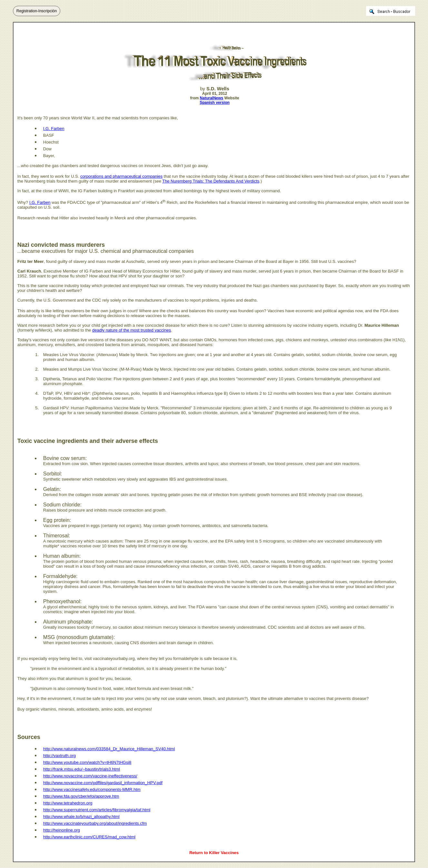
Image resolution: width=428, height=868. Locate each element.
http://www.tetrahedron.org (68, 803)
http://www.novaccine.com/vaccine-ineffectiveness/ (90, 776)
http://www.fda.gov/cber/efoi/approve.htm (81, 796)
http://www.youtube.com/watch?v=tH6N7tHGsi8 (87, 762)
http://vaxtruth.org (60, 756)
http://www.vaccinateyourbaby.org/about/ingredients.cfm (95, 823)
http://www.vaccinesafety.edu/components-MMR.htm (92, 789)
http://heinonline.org (62, 830)
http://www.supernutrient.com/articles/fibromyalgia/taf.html (97, 810)
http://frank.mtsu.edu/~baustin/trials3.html (82, 769)
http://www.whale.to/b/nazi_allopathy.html (81, 817)
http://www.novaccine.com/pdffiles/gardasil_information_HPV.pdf (103, 783)
